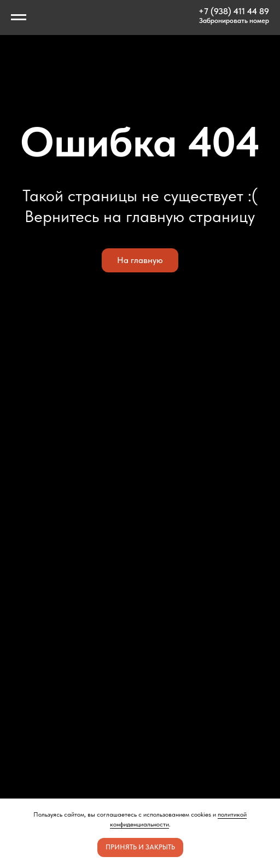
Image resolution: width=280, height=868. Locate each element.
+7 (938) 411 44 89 (234, 11)
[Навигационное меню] (19, 18)
